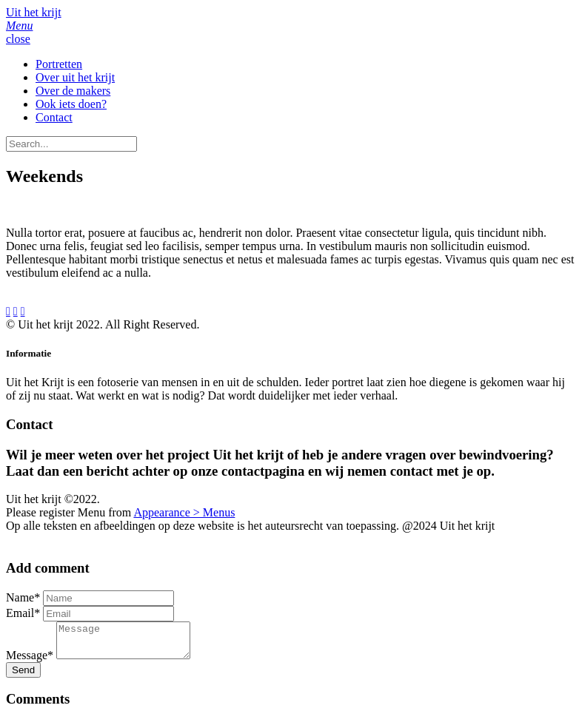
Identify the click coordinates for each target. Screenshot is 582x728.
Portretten (59, 64)
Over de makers (73, 91)
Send (23, 677)
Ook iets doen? (71, 104)
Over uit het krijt (75, 77)
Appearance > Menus (184, 512)
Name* (23, 597)
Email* (23, 613)
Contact (54, 117)
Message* (30, 662)
